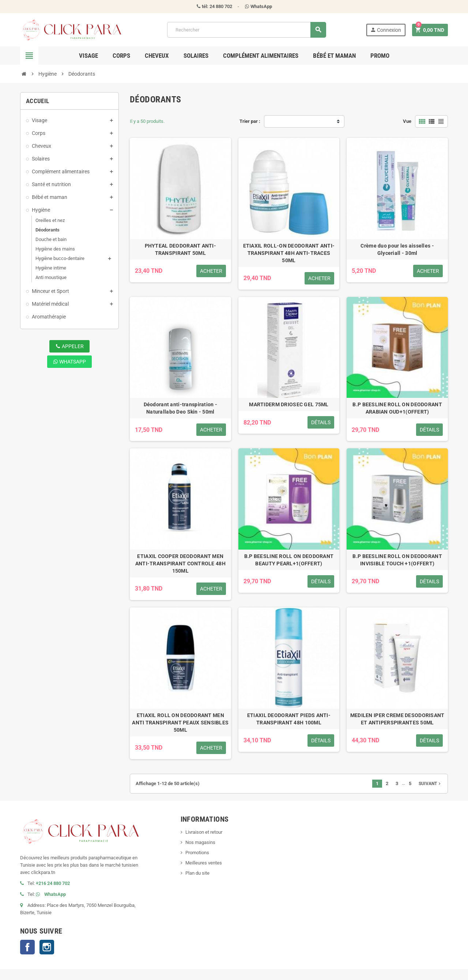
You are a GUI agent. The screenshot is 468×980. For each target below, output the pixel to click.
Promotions (197, 853)
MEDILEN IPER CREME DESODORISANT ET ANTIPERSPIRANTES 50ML (397, 719)
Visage (88, 56)
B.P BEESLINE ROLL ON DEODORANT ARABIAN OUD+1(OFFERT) (397, 408)
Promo (380, 56)
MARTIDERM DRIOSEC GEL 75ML (289, 404)
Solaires (196, 56)
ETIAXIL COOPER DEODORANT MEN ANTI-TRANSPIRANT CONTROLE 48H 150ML (180, 563)
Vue (407, 121)
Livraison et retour (204, 832)
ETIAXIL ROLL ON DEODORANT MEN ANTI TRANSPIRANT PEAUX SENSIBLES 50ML (180, 723)
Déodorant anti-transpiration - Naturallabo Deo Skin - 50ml (180, 408)
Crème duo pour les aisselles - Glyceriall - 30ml (397, 249)
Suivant (430, 784)
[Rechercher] (246, 30)
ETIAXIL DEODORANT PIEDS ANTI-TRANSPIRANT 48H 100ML (289, 719)
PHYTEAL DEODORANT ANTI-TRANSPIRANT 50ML (180, 249)
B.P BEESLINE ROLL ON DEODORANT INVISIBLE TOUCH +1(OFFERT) (397, 560)
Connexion (386, 30)
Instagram (47, 947)
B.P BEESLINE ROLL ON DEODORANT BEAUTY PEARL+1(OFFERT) (289, 560)
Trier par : (250, 121)
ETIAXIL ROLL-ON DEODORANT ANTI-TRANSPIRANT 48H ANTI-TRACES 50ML (289, 253)
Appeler (70, 346)
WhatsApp (69, 362)
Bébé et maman (334, 56)
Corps (121, 56)
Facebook (27, 947)
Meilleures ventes (204, 863)
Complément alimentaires (261, 56)
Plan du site (197, 873)
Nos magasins (200, 842)
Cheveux (157, 56)
